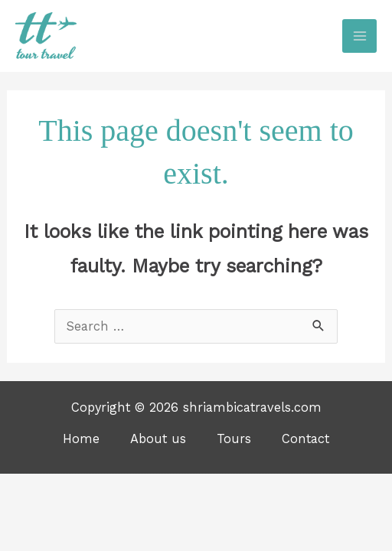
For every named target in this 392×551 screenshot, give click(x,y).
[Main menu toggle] (359, 36)
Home (81, 439)
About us (158, 439)
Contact (305, 439)
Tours (234, 439)
